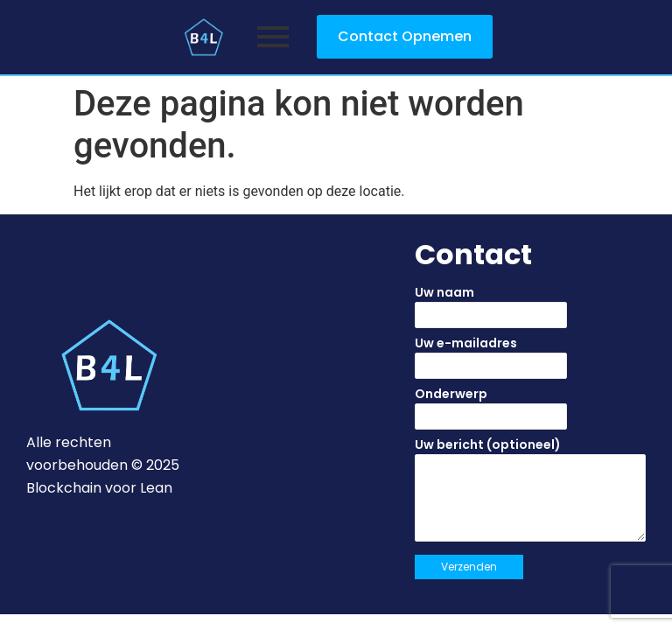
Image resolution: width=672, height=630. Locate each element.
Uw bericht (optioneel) (530, 495)
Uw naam (530, 311)
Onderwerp (530, 413)
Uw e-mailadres (530, 362)
